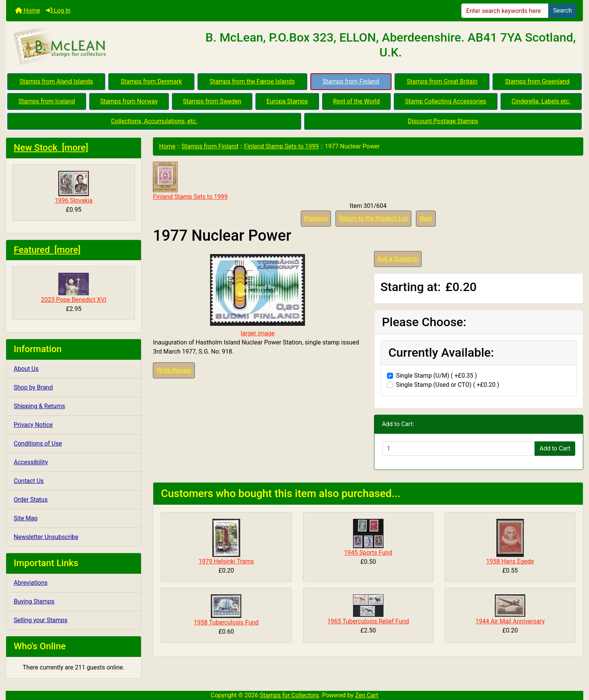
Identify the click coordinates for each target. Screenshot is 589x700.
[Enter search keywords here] (505, 11)
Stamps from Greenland (537, 81)
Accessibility (31, 462)
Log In (58, 10)
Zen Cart (367, 695)
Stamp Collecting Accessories (445, 101)
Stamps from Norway (129, 101)
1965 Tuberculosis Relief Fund (368, 621)
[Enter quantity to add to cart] (459, 449)
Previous (316, 218)
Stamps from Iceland (47, 101)
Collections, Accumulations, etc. (154, 121)
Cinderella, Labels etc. (541, 101)
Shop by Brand (33, 387)
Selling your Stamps (41, 620)
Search (563, 10)
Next (426, 218)
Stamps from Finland (351, 81)
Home (28, 10)
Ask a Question (398, 259)
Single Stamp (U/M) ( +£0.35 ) (437, 376)
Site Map (26, 518)
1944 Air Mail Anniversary (510, 621)
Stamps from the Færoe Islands (252, 81)
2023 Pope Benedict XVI (73, 288)
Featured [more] (47, 250)
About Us (26, 369)
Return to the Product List (373, 218)
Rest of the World (356, 101)
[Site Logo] (102, 47)
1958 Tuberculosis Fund (226, 622)
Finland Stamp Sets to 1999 (281, 146)
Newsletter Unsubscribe (46, 537)
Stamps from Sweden (212, 101)
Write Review (174, 370)
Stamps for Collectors (290, 695)
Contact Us (29, 481)
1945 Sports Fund (368, 553)
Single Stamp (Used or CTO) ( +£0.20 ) (448, 385)
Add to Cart (555, 448)
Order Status (31, 500)
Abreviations (31, 583)
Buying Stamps (34, 601)
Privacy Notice (33, 425)
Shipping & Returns (39, 406)
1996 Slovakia (73, 187)
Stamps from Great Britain (442, 81)
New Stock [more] (51, 148)
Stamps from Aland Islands (56, 81)
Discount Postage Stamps (443, 121)
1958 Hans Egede (510, 561)
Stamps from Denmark (152, 81)
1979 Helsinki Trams (226, 561)
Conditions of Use (38, 443)
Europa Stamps (287, 101)
